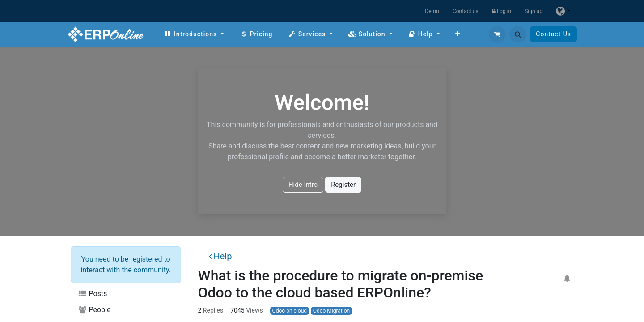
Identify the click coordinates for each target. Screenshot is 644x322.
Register (343, 185)
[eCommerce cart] (497, 34)
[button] (518, 34)
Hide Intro (303, 185)
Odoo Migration (332, 311)
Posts (92, 294)
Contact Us (553, 34)
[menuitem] (194, 34)
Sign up (534, 11)
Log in (502, 11)
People (94, 310)
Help (220, 256)
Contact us (466, 11)
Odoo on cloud (289, 311)
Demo (432, 11)
